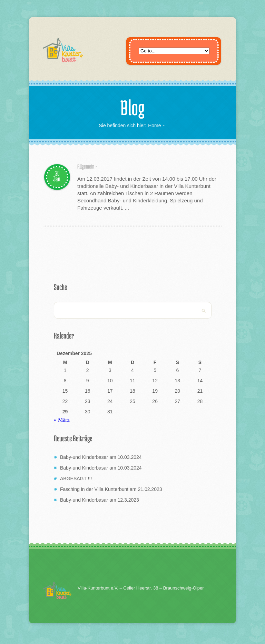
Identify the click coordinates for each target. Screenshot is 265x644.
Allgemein (86, 166)
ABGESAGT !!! (76, 479)
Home (154, 125)
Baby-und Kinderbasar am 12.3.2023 (100, 500)
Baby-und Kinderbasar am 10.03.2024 (101, 457)
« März (62, 420)
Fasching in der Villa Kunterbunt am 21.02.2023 (111, 489)
